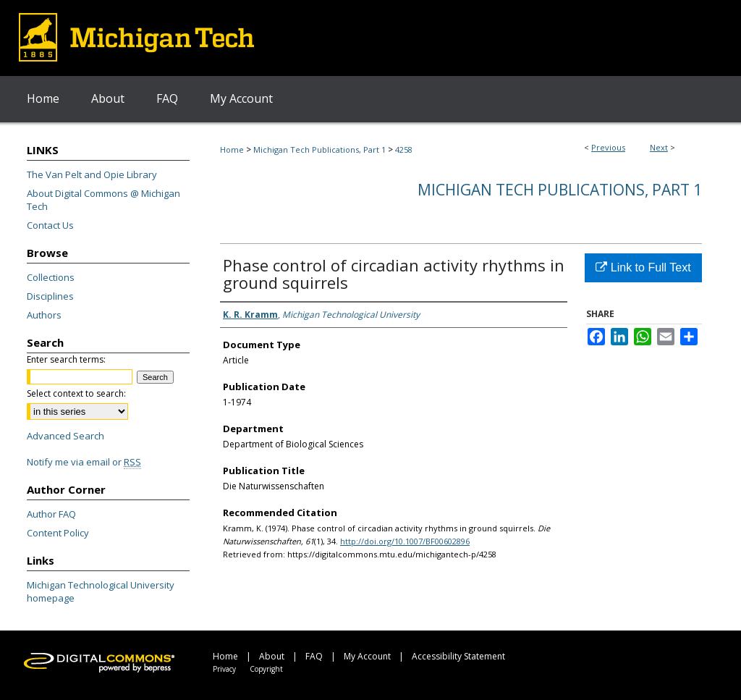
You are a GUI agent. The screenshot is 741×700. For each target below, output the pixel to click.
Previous (608, 147)
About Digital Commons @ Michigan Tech (103, 200)
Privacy (224, 669)
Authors (44, 315)
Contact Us (50, 225)
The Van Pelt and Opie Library (92, 174)
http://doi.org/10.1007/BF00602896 (405, 541)
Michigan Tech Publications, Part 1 (319, 149)
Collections (51, 277)
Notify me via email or (84, 462)
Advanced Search (65, 436)
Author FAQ (51, 514)
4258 (404, 149)
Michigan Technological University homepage (101, 591)
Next (659, 147)
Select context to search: (76, 393)
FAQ (314, 656)
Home (232, 149)
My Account (367, 656)
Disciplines (50, 296)
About (272, 656)
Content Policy (58, 533)
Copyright (266, 669)
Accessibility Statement (458, 656)
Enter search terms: (66, 359)
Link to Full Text (643, 267)
